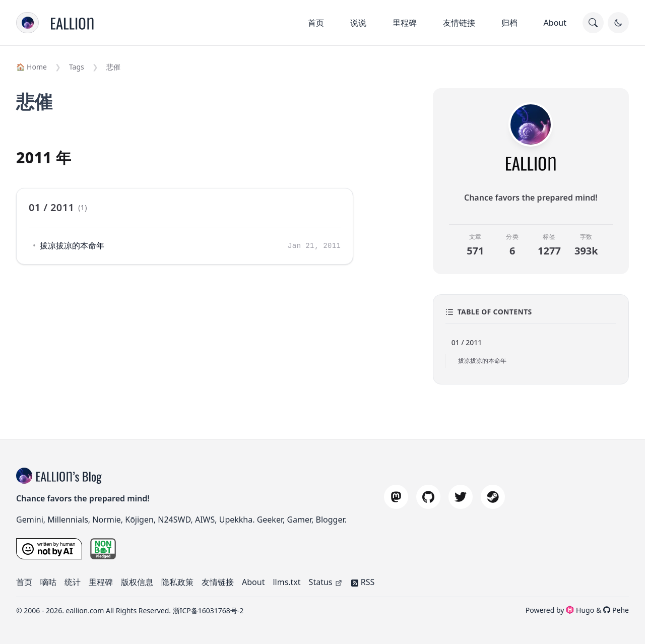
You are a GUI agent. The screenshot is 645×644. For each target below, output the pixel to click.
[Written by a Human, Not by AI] (49, 549)
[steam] (493, 497)
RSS (363, 582)
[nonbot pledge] (103, 549)
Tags (77, 67)
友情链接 (459, 23)
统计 (73, 582)
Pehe (616, 610)
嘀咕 (48, 582)
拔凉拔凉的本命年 (72, 245)
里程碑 (405, 23)
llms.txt (286, 582)
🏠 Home (31, 67)
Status (326, 582)
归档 (509, 23)
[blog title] (26, 476)
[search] (593, 23)
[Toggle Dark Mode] (618, 23)
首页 (316, 23)
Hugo (580, 610)
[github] (428, 497)
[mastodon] (396, 497)
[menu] (27, 23)
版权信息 (137, 582)
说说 (358, 23)
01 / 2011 (467, 342)
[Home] (72, 23)
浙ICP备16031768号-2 (208, 610)
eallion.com (85, 610)
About (555, 23)
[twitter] (461, 497)
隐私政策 (177, 582)
